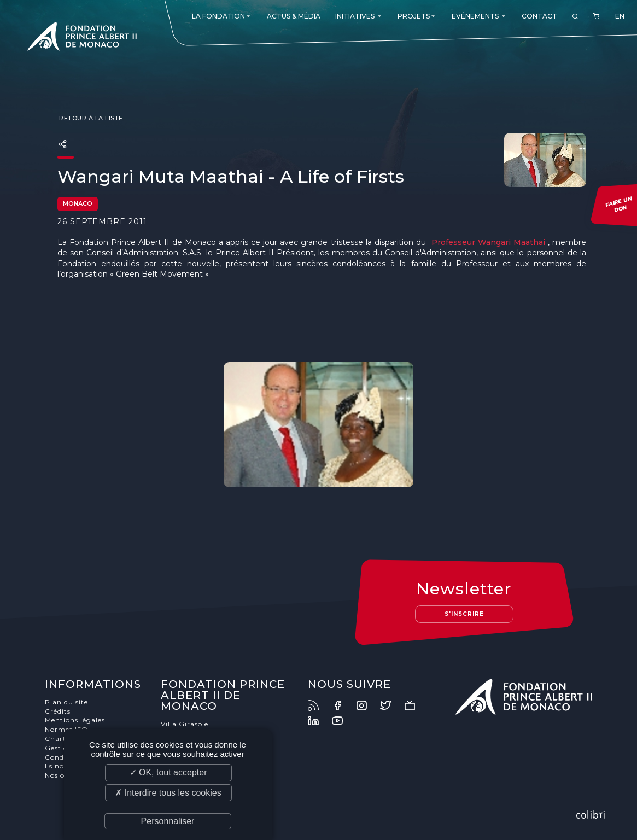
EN (620, 16)
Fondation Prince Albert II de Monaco (82, 38)
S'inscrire (464, 614)
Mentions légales (75, 720)
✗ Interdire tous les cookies (168, 793)
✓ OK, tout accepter (168, 772)
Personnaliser (168, 821)
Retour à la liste (90, 118)
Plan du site (66, 702)
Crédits (58, 711)
